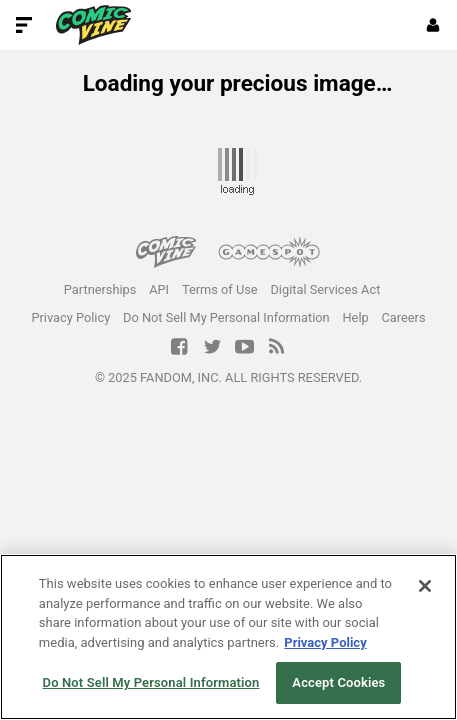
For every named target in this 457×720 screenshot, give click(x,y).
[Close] (425, 586)
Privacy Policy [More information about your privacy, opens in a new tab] (325, 642)
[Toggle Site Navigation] (24, 25)
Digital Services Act (325, 289)
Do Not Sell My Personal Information (226, 317)
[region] (228, 637)
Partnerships (100, 289)
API (159, 289)
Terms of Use (220, 289)
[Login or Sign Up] (433, 25)
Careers (404, 317)
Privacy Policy (70, 317)
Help (355, 317)
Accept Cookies (338, 682)
